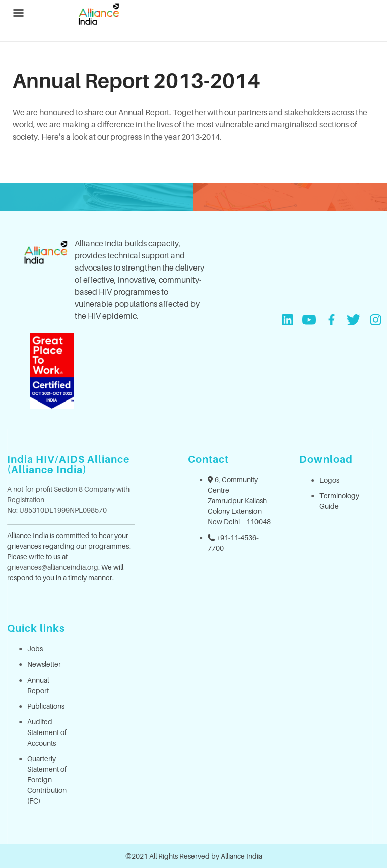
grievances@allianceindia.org (53, 567)
